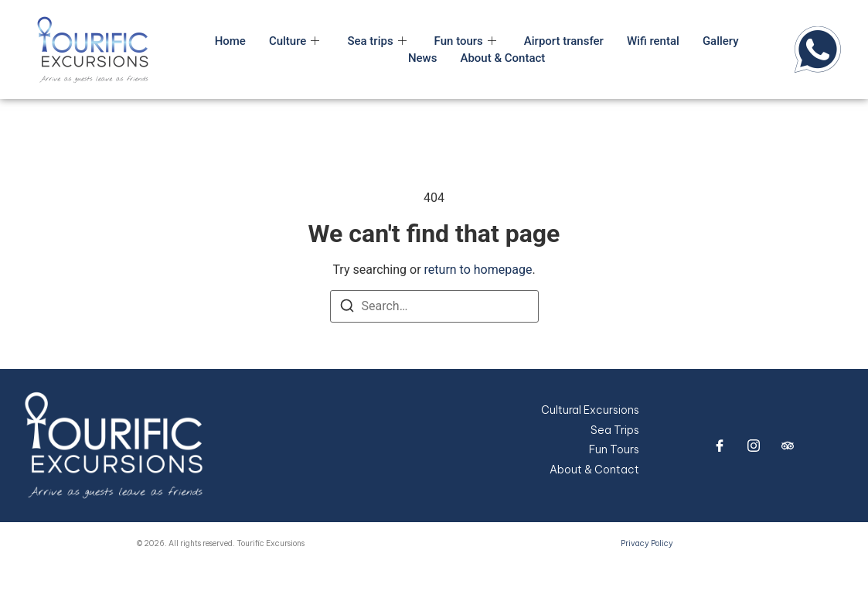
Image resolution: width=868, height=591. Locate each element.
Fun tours (465, 41)
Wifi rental (653, 41)
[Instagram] (754, 446)
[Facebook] (720, 446)
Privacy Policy (647, 543)
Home (230, 41)
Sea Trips (615, 430)
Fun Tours (614, 449)
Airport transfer (564, 41)
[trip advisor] (788, 446)
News (423, 58)
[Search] (347, 308)
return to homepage (478, 270)
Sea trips (376, 41)
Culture (294, 41)
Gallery (721, 41)
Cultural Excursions (590, 410)
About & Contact (502, 58)
